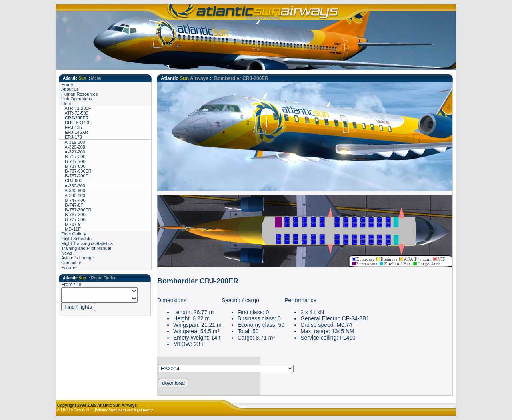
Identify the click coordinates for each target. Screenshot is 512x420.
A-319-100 (73, 142)
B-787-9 (71, 224)
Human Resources (79, 94)
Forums (69, 267)
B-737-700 (73, 161)
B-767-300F (75, 215)
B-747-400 (73, 200)
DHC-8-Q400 (76, 123)
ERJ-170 (72, 137)
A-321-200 (73, 152)
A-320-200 (73, 147)
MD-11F (71, 229)
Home (67, 84)
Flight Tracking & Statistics (87, 243)
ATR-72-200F (76, 108)
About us (70, 89)
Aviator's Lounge (77, 258)
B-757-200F (75, 176)
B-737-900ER (76, 171)
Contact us (72, 263)
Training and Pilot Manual (86, 248)
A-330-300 (73, 186)
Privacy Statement (111, 410)
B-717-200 (73, 157)
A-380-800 (73, 195)
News (67, 253)
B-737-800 (73, 166)
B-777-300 (73, 219)
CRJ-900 (72, 181)
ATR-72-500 (75, 113)
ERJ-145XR (75, 132)
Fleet (66, 104)
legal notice (144, 410)
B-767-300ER (76, 210)
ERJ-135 (72, 127)
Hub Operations (77, 99)
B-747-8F (72, 205)
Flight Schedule (76, 239)
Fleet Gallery (74, 234)
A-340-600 (73, 191)
